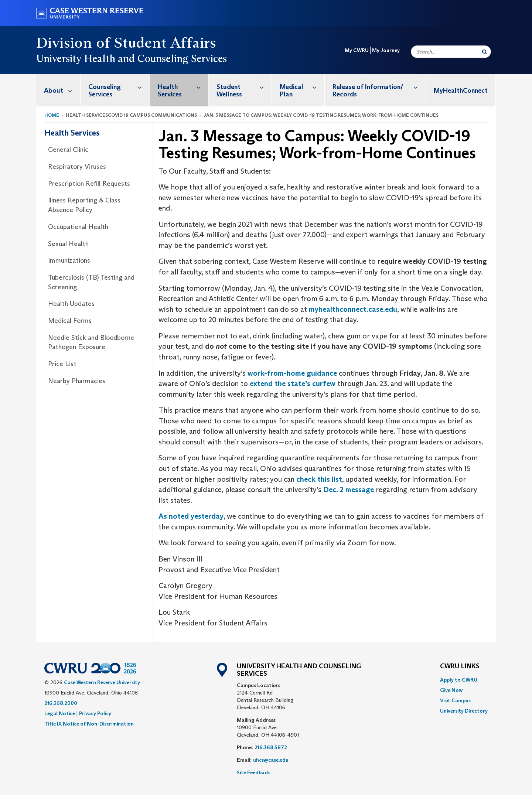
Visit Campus (455, 700)
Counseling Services (119, 87)
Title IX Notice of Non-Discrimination (89, 724)
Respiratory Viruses (77, 167)
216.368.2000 (61, 703)
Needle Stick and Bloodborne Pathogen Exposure (91, 342)
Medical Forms (70, 321)
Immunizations (69, 260)
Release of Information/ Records (379, 87)
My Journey (386, 50)
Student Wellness (244, 87)
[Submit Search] (485, 52)
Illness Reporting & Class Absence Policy (84, 205)
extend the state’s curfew (293, 383)
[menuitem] (58, 90)
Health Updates (71, 304)
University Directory (464, 711)
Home (52, 115)
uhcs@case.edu (271, 760)
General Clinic (68, 150)
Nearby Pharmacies (77, 381)
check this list (319, 479)
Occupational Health (78, 227)
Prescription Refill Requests (89, 184)
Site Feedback (253, 772)
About (62, 90)
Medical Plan (302, 87)
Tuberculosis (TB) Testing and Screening (91, 282)
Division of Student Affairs (126, 42)
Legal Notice (60, 713)
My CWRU (357, 50)
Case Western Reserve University (102, 682)
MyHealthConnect (461, 91)
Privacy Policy (95, 713)
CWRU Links (460, 666)
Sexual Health (68, 244)
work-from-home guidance (292, 373)
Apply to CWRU (459, 680)
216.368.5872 (271, 747)
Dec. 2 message (349, 489)
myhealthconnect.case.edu (353, 309)
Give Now (451, 690)
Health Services (183, 87)
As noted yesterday (191, 516)
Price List (62, 364)
